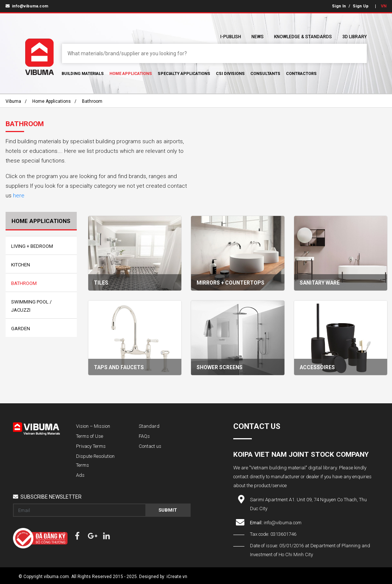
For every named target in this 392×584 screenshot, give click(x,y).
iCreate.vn (177, 577)
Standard (149, 426)
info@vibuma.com (27, 6)
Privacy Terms (91, 446)
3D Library (355, 37)
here (19, 196)
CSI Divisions (230, 74)
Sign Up (361, 6)
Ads (80, 475)
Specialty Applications (184, 74)
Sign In (339, 6)
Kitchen (21, 265)
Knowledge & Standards (303, 37)
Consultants (265, 74)
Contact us (150, 446)
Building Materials (83, 74)
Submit (168, 510)
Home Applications (131, 74)
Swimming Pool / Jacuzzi (31, 306)
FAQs (144, 436)
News (258, 37)
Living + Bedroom (32, 246)
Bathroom (92, 101)
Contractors (301, 74)
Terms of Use (90, 436)
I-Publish (231, 37)
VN (384, 6)
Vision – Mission (93, 426)
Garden (21, 329)
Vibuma (13, 101)
